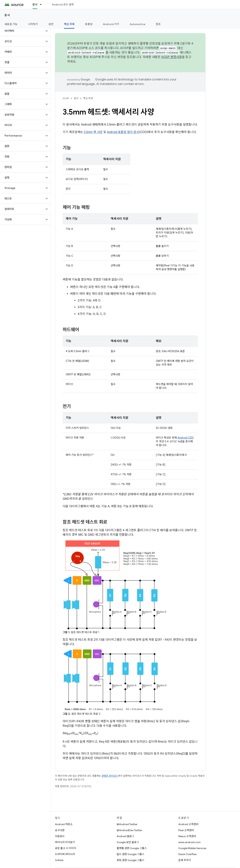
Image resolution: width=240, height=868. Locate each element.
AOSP (66, 98)
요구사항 (60, 830)
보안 (51, 24)
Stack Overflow (187, 854)
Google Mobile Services (192, 848)
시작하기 (33, 24)
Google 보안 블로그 (128, 842)
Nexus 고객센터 (187, 836)
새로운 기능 (11, 24)
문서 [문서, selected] (35, 4)
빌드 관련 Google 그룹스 (130, 854)
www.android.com (189, 842)
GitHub (59, 860)
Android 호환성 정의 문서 (123, 132)
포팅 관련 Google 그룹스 (130, 860)
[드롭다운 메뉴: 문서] (42, 4)
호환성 (89, 24)
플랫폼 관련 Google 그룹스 (132, 848)
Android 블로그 (125, 836)
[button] (22, 31)
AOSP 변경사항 (172, 57)
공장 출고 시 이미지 (66, 848)
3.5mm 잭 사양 (93, 132)
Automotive (138, 24)
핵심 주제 (88, 98)
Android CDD (186, 438)
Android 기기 (111, 24)
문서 (7, 15)
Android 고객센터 (188, 824)
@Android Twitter (127, 824)
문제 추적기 (185, 860)
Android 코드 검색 (63, 4)
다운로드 (60, 836)
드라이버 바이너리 (65, 854)
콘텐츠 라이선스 (110, 776)
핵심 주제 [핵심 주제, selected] (69, 24)
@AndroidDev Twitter (129, 830)
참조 (158, 24)
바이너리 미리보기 (65, 842)
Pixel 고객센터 (186, 830)
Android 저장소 (64, 824)
